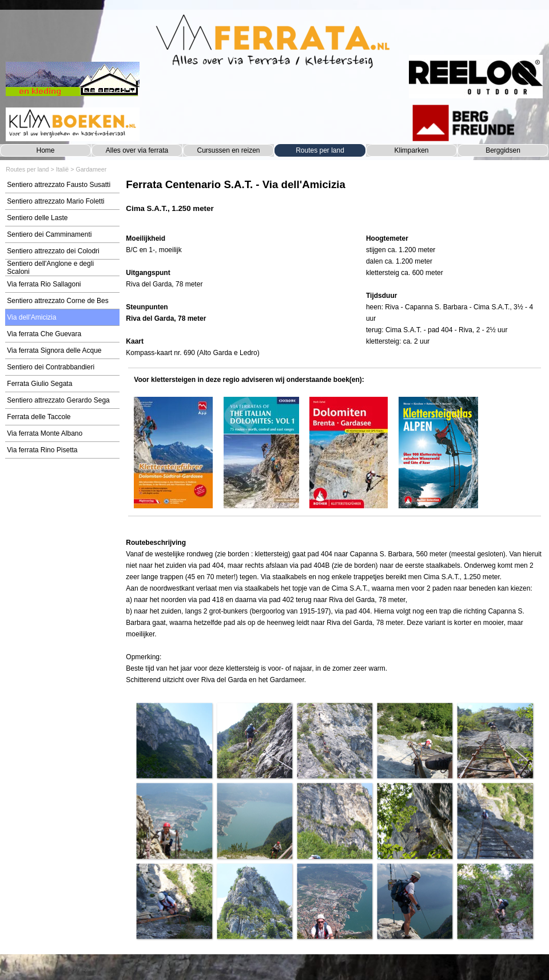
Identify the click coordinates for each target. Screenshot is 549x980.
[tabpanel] (334, 202)
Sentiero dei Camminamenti (49, 234)
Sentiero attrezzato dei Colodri (53, 251)
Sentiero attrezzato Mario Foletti (55, 201)
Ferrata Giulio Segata (39, 384)
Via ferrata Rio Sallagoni (44, 284)
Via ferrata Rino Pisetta (42, 450)
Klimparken (411, 150)
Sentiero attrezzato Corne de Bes (57, 301)
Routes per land (320, 150)
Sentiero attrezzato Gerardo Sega (58, 400)
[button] (174, 740)
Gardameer (91, 169)
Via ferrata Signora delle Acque (54, 350)
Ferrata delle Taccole (39, 417)
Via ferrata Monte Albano (45, 433)
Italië (63, 169)
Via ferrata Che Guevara (44, 334)
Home (45, 150)
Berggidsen (503, 150)
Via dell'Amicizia (31, 317)
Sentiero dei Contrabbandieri (51, 367)
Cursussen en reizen (228, 150)
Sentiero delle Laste (37, 218)
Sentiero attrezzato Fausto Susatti (59, 185)
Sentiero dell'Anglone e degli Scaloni (50, 268)
